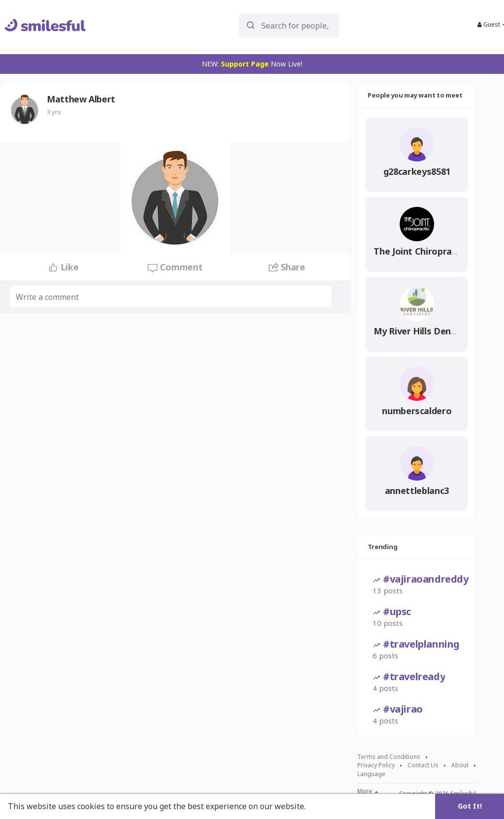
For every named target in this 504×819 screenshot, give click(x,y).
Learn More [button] (331, 806)
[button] (289, 25)
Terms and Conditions (389, 757)
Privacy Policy (376, 765)
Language (371, 774)
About (460, 765)
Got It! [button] (470, 806)
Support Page (245, 64)
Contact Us (423, 765)
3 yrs (54, 112)
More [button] (368, 791)
